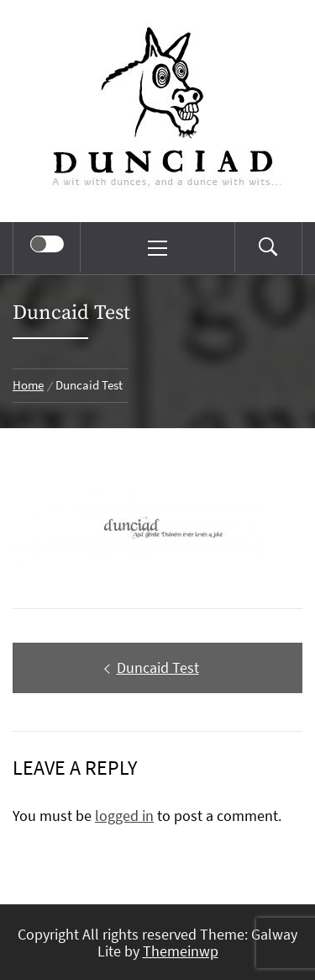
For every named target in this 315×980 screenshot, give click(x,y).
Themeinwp (181, 951)
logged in (124, 816)
